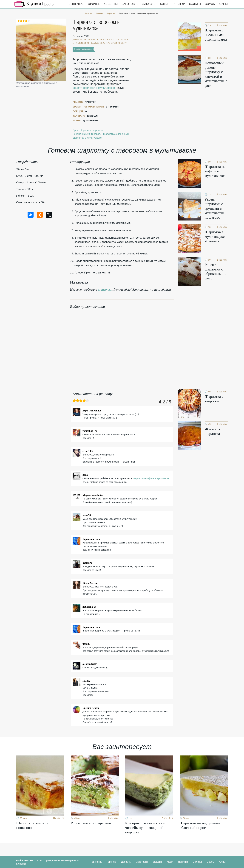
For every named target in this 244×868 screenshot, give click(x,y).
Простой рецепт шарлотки (88, 130)
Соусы (210, 4)
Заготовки (130, 4)
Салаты (195, 4)
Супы (224, 4)
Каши (164, 4)
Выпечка (76, 4)
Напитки (178, 4)
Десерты (111, 4)
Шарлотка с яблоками (116, 134)
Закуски (149, 4)
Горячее (93, 4)
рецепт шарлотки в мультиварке (94, 88)
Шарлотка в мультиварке (87, 138)
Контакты (21, 864)
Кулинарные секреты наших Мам (34, 4)
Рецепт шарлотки (83, 49)
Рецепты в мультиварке (86, 134)
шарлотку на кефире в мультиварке (151, 478)
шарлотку (105, 289)
